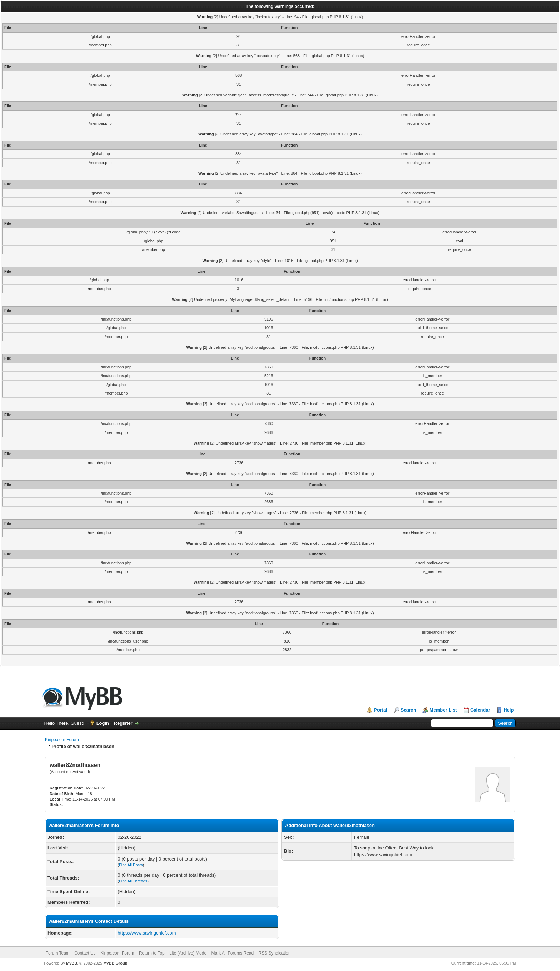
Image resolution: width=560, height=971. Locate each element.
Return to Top (152, 953)
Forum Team (58, 953)
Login (103, 723)
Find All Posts (131, 865)
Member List (443, 710)
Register (123, 723)
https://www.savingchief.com (147, 933)
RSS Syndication (275, 953)
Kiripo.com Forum (62, 740)
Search (408, 710)
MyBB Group (115, 963)
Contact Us (85, 953)
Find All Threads (133, 881)
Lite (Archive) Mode (188, 953)
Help (509, 710)
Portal (381, 710)
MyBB (72, 963)
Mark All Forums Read (232, 953)
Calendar (480, 710)
